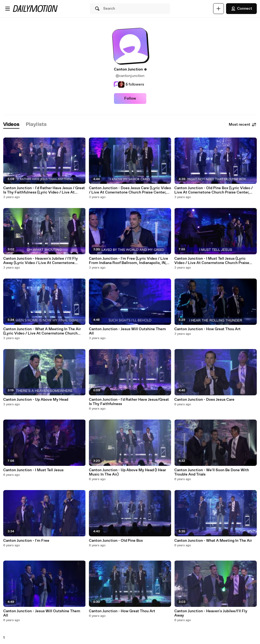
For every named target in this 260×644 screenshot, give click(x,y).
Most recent (243, 125)
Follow (130, 98)
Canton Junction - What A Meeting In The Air (213, 541)
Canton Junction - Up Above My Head (36, 400)
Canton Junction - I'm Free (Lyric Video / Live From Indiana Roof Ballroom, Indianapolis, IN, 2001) (129, 261)
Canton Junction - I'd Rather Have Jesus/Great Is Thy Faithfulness (129, 402)
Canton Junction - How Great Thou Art (122, 611)
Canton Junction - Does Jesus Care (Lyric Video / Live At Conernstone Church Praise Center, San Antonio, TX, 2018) (130, 190)
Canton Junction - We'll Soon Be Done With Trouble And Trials (212, 472)
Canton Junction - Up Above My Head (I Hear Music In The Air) (127, 472)
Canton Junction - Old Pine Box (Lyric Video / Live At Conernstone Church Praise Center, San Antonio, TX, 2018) (214, 190)
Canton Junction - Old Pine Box (116, 541)
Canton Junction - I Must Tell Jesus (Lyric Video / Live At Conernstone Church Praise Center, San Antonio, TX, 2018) (212, 261)
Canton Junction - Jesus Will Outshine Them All (42, 613)
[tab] (11, 125)
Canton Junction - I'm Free (26, 541)
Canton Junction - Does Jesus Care (204, 400)
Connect (241, 9)
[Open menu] (8, 9)
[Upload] (219, 9)
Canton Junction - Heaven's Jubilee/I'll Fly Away (211, 613)
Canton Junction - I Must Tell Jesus (33, 470)
